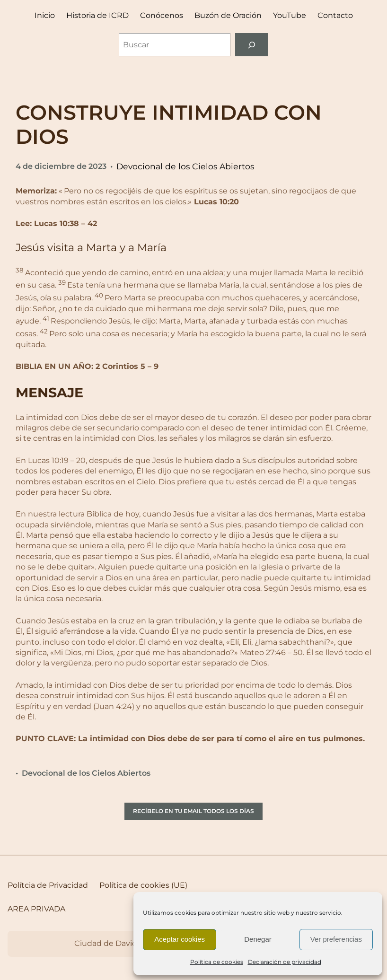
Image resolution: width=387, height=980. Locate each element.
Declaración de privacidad (285, 962)
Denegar (258, 939)
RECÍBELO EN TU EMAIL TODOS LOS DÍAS (193, 811)
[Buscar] (252, 45)
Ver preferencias (336, 939)
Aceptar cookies (180, 939)
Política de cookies (217, 962)
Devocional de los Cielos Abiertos (185, 166)
